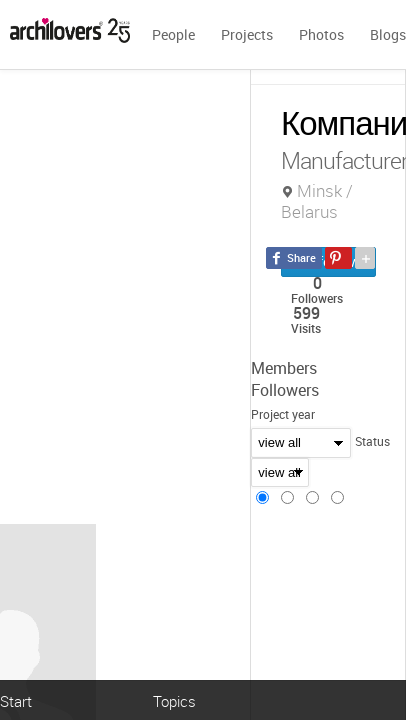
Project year (283, 414)
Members (284, 368)
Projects (247, 34)
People (173, 34)
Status (372, 441)
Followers (285, 390)
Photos (321, 34)
